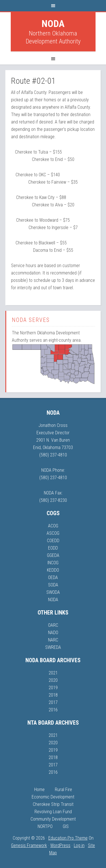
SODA (53, 585)
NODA (53, 24)
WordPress (60, 845)
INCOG (53, 563)
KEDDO (53, 570)
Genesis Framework (29, 845)
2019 (53, 688)
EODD (53, 548)
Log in (79, 845)
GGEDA (53, 555)
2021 (53, 673)
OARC (53, 625)
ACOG (53, 526)
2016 (53, 710)
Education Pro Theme (68, 838)
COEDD (53, 541)
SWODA (53, 592)
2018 (53, 695)
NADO (53, 633)
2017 (53, 702)
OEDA (53, 577)
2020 (53, 680)
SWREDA (53, 647)
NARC (53, 640)
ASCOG (53, 533)
